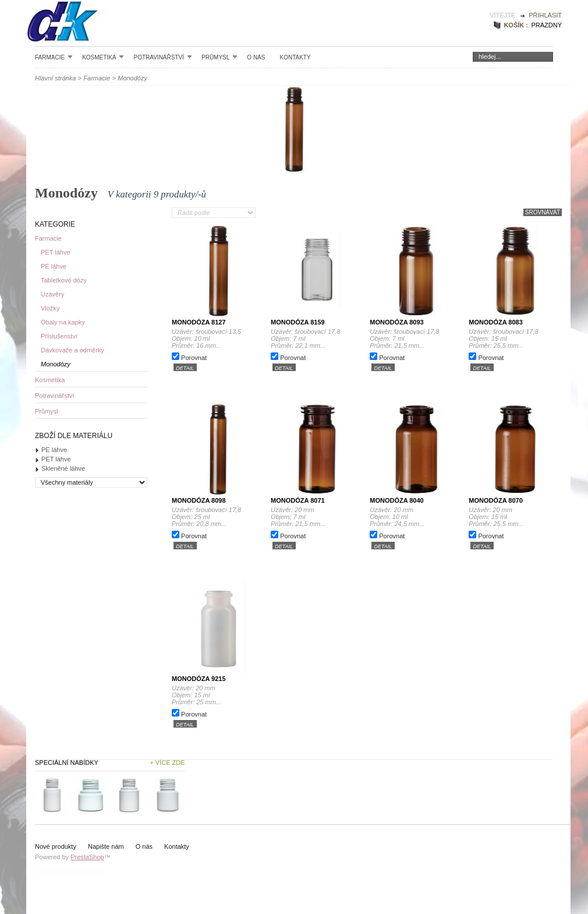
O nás (256, 57)
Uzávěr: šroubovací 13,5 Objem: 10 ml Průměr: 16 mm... (209, 338)
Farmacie (54, 57)
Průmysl (219, 57)
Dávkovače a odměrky (72, 350)
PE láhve (54, 266)
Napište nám (106, 846)
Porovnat (194, 358)
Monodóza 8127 (199, 322)
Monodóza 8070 (496, 500)
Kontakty (295, 57)
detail (185, 368)
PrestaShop (87, 857)
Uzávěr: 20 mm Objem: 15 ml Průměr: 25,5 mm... (506, 517)
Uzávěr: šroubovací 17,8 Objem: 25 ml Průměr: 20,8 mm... (208, 517)
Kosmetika (103, 57)
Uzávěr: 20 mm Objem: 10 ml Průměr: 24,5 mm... (408, 517)
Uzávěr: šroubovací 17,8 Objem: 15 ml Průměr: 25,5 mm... (505, 338)
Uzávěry (52, 294)
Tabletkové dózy (64, 280)
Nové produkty (56, 846)
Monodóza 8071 (298, 500)
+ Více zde (167, 763)
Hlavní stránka (55, 78)
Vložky (50, 308)
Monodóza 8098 (199, 500)
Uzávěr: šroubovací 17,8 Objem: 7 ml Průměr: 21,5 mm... (406, 338)
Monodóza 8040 (397, 500)
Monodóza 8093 (397, 322)
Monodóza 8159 (298, 322)
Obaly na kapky (63, 322)
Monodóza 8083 (496, 322)
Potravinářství (163, 57)
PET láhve (56, 252)
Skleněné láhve (63, 468)
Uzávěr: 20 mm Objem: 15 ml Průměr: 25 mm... (210, 695)
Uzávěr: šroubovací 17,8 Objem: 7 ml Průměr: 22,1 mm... (307, 338)
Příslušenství (59, 336)
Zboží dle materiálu (74, 436)
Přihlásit (545, 15)
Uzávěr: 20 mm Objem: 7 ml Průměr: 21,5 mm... (309, 517)
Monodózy (56, 364)
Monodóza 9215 (199, 679)
